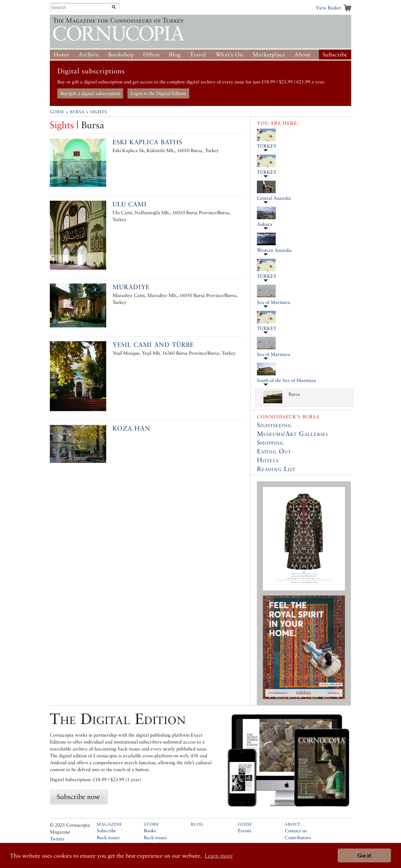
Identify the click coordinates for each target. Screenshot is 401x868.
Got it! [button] (364, 856)
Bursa (77, 112)
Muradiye (131, 287)
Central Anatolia (274, 198)
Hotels (268, 460)
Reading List (276, 469)
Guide (57, 112)
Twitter (57, 839)
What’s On (229, 54)
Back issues (108, 837)
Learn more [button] (219, 856)
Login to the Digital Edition (158, 93)
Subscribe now (78, 797)
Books (150, 831)
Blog (175, 54)
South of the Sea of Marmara (286, 380)
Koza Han (131, 428)
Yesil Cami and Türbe (153, 345)
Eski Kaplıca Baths (147, 142)
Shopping (270, 442)
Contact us (296, 831)
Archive (89, 54)
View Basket (328, 8)
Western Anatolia (274, 250)
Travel (198, 54)
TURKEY (267, 146)
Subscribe (335, 54)
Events (245, 831)
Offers (151, 54)
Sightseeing (274, 425)
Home (61, 54)
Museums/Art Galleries (292, 434)
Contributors (298, 837)
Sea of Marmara (274, 302)
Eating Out (274, 451)
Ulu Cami (130, 204)
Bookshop (121, 54)
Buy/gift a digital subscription (90, 93)
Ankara (265, 224)
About (303, 54)
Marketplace (269, 54)
